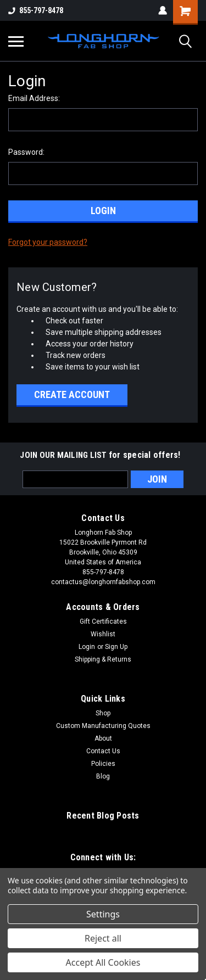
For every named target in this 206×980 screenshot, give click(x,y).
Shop (103, 713)
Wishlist (103, 634)
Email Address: (34, 98)
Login (87, 647)
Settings (103, 914)
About (103, 738)
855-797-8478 (36, 10)
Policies (103, 764)
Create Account (72, 394)
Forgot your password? (48, 242)
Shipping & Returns (103, 659)
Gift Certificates (103, 621)
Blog (103, 776)
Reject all (103, 938)
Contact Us (103, 751)
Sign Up (116, 647)
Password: (26, 152)
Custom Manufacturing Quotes (103, 726)
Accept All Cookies (103, 962)
